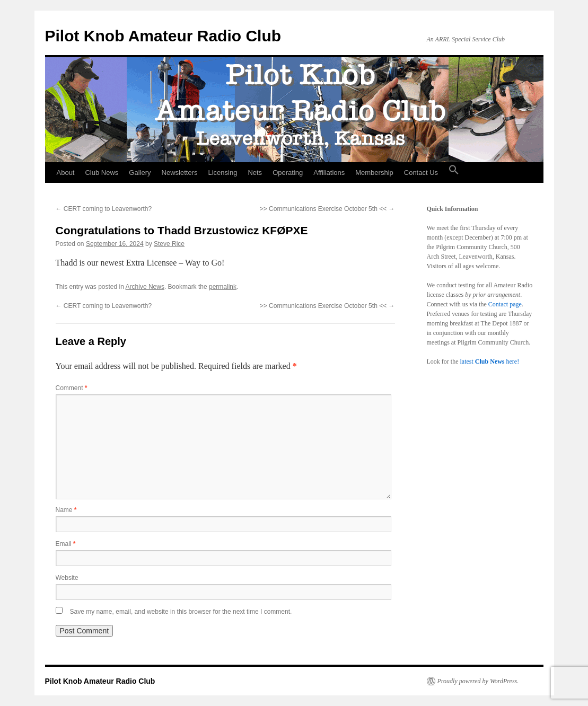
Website (67, 578)
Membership (374, 173)
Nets (255, 173)
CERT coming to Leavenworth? (104, 209)
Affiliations (329, 173)
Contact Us (421, 173)
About (66, 173)
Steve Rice (169, 244)
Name (66, 510)
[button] (454, 173)
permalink (223, 287)
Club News (102, 173)
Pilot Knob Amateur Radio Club (163, 36)
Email (66, 544)
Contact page (505, 304)
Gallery (140, 173)
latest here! (489, 361)
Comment (72, 388)
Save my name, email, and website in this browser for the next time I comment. (181, 612)
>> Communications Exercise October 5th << (327, 209)
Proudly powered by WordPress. (478, 681)
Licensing (222, 173)
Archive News (145, 287)
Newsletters (180, 173)
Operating (288, 173)
